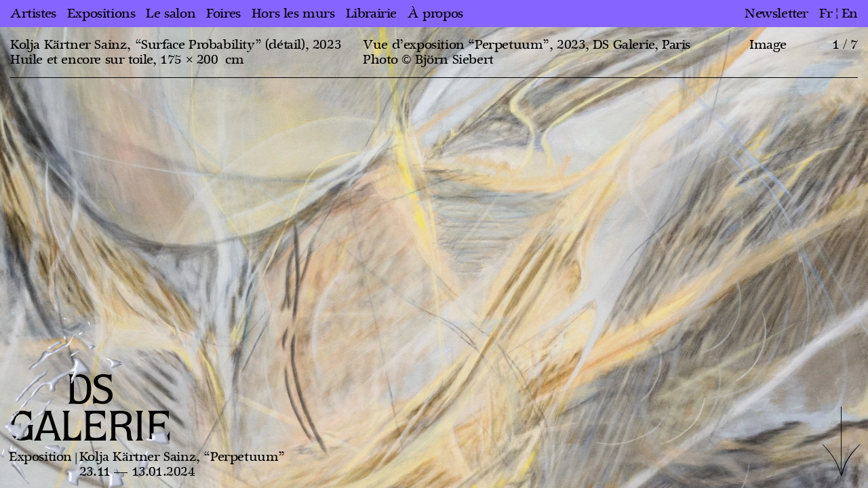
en (850, 14)
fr (826, 14)
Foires (223, 14)
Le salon (171, 14)
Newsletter (776, 14)
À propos (435, 14)
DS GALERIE (90, 410)
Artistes (33, 14)
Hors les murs (293, 14)
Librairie (371, 14)
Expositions (101, 14)
